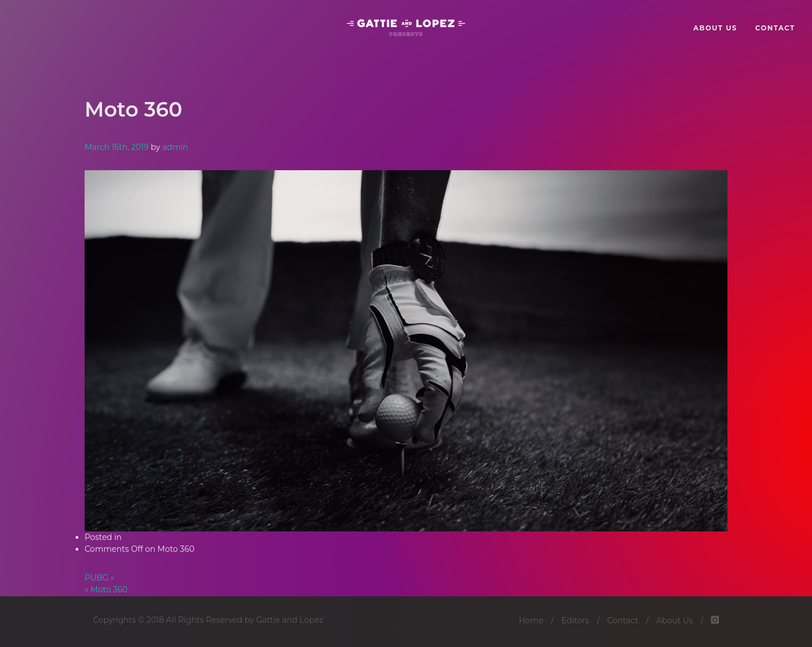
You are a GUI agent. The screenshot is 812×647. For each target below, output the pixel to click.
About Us (675, 621)
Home (531, 621)
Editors (575, 621)
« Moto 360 (106, 590)
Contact (623, 621)
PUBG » (100, 578)
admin (175, 147)
